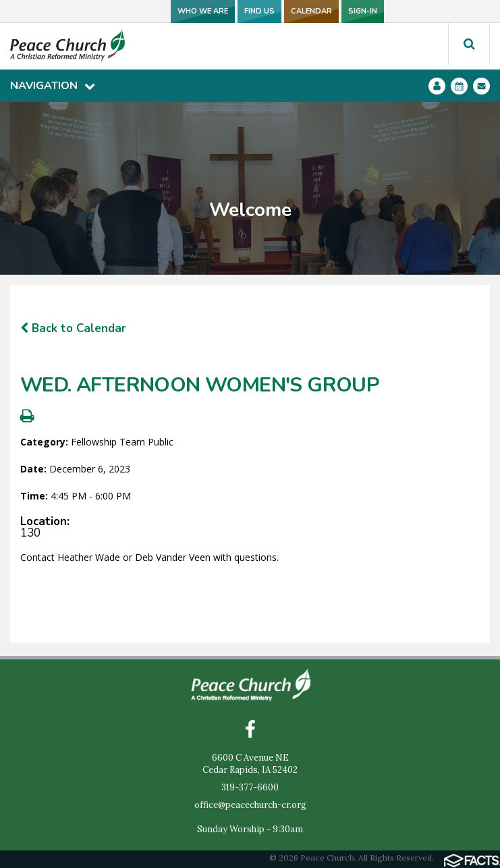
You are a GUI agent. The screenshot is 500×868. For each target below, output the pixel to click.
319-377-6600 (250, 787)
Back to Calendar (73, 328)
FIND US (259, 11)
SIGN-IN (363, 11)
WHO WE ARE (203, 11)
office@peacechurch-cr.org (250, 805)
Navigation (53, 86)
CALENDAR (311, 11)
